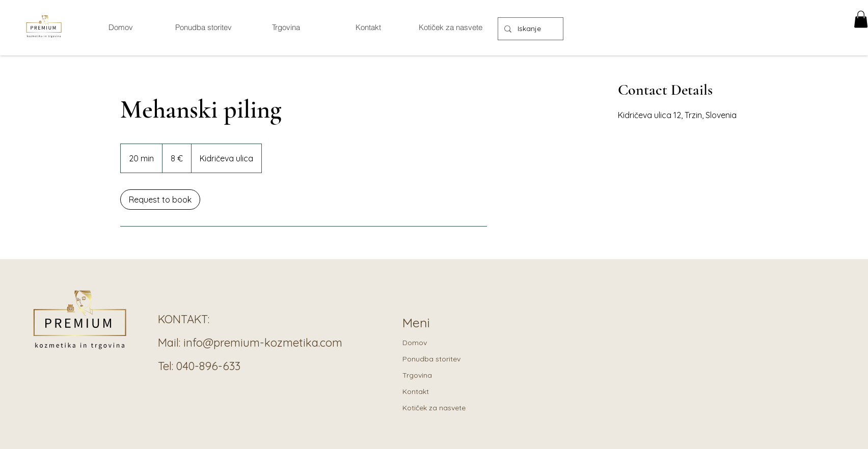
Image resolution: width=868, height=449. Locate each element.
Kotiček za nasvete (434, 408)
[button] (861, 19)
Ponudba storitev (431, 359)
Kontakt (416, 391)
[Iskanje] (530, 29)
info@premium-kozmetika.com (263, 343)
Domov (415, 343)
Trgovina (417, 375)
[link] (160, 200)
